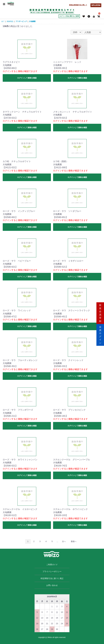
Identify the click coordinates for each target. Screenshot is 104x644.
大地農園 (32, 21)
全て (3, 21)
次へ (64, 541)
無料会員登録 (96, 5)
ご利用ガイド (52, 565)
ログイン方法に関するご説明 (69, 16)
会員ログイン (100, 334)
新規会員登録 (100, 310)
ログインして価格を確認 (27, 78)
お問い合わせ (52, 585)
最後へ (74, 541)
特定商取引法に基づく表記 (52, 578)
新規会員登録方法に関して (78, 5)
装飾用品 (10, 21)
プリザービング (21, 21)
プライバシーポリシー (52, 571)
